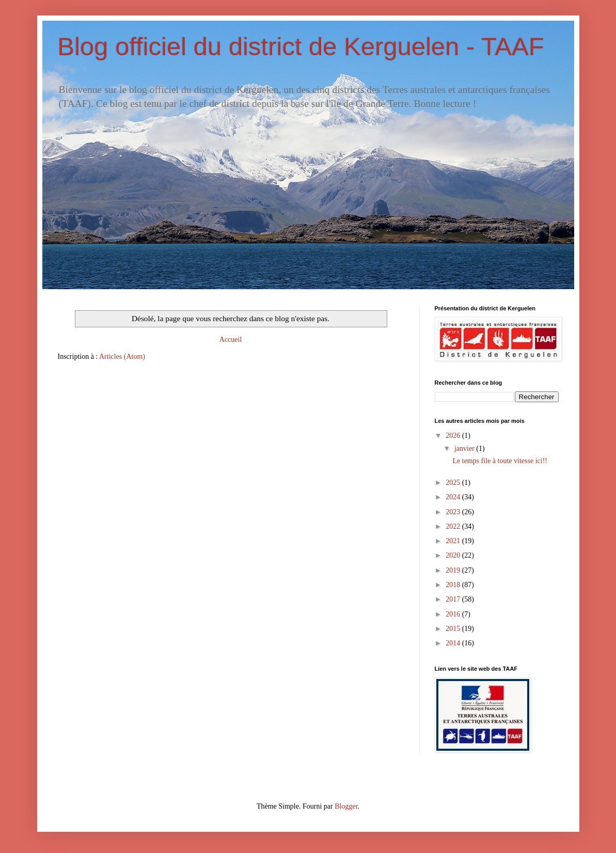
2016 (454, 614)
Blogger (346, 806)
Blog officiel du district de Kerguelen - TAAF (301, 46)
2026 (454, 436)
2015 (454, 629)
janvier (465, 448)
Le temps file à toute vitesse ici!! (500, 461)
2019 (454, 570)
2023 (454, 512)
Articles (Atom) (122, 357)
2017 (454, 599)
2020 (454, 555)
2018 (454, 585)
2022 (454, 526)
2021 (454, 541)
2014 (454, 643)
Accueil (231, 339)
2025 (454, 483)
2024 (454, 497)
